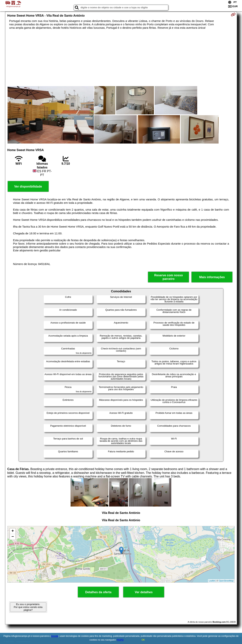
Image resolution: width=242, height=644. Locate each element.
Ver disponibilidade (28, 186)
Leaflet (212, 581)
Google (55, 636)
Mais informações (212, 277)
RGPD (120, 640)
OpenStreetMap (226, 581)
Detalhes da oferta (98, 592)
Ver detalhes (144, 592)
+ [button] (13, 531)
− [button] (13, 537)
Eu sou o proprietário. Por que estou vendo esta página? (28, 607)
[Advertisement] (121, 58)
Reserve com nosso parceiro (169, 277)
